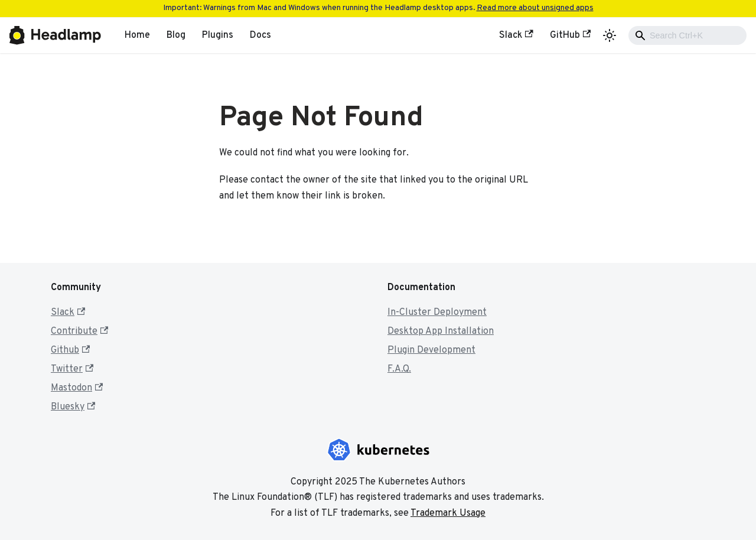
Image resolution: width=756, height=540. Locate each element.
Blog (176, 35)
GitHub (570, 35)
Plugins (218, 35)
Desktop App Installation (441, 331)
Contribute (79, 331)
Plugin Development (431, 350)
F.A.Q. (399, 369)
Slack (516, 35)
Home (137, 35)
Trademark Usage (448, 513)
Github (70, 350)
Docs (260, 35)
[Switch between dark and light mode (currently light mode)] (610, 35)
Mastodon (77, 388)
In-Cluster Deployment (437, 313)
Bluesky (73, 407)
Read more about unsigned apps (535, 8)
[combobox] (687, 35)
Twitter (72, 369)
